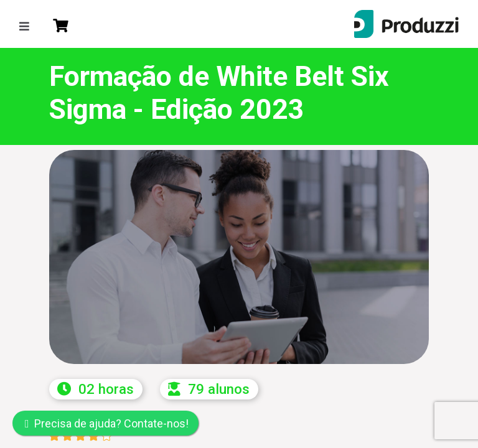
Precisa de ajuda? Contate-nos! (107, 423)
